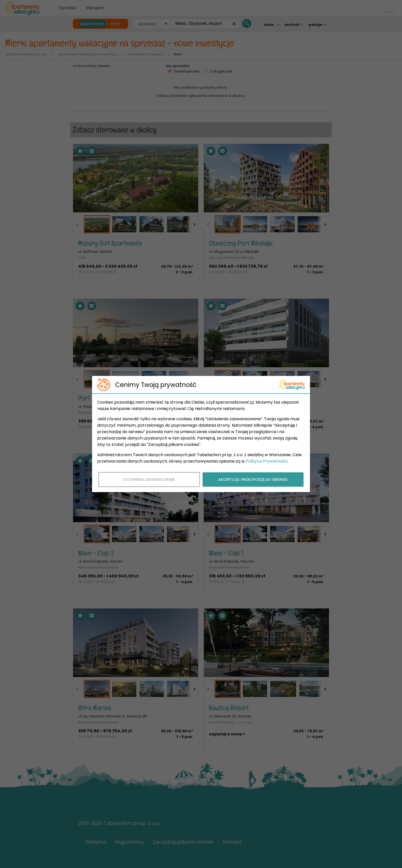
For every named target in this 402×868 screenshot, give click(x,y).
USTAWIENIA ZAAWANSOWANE (149, 480)
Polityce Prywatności (267, 461)
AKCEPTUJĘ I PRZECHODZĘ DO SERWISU (253, 480)
